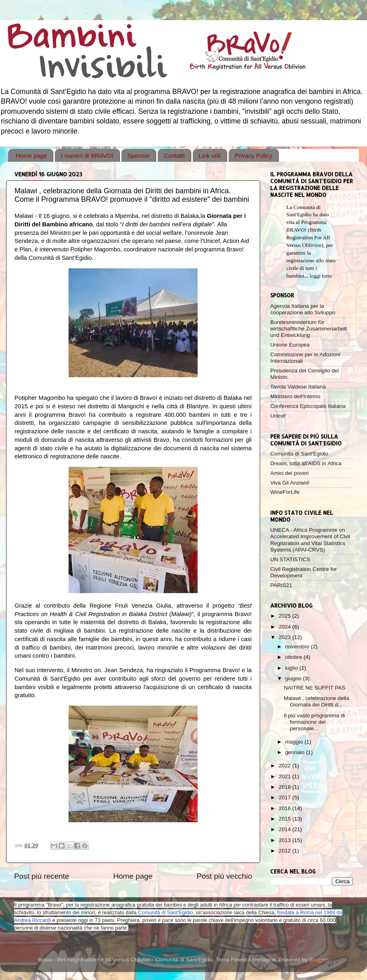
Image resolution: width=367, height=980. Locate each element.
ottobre (294, 657)
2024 (286, 627)
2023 (286, 637)
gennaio (296, 752)
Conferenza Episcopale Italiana (308, 406)
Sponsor (139, 156)
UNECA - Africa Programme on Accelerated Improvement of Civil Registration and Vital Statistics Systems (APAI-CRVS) (310, 540)
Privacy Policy (253, 156)
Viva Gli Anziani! (290, 483)
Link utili (210, 156)
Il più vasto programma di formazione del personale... (315, 722)
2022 (286, 766)
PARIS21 (281, 585)
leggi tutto (321, 276)
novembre (298, 647)
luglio (292, 668)
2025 (286, 616)
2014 (286, 829)
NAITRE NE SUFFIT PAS (315, 688)
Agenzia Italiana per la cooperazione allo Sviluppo (303, 309)
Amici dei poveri (289, 473)
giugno (294, 678)
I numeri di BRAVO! (87, 156)
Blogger (318, 960)
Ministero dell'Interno (295, 396)
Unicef (278, 416)
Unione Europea (290, 345)
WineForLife (285, 492)
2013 (286, 840)
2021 (286, 776)
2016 (286, 808)
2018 (286, 787)
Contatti (174, 156)
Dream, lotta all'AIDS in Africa (306, 463)
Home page (31, 156)
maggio (295, 742)
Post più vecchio (224, 876)
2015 (286, 819)
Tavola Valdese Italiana (298, 387)
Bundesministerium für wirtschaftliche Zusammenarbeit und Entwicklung (309, 329)
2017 (286, 797)
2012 (286, 851)
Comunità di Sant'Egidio (299, 454)
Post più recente (42, 876)
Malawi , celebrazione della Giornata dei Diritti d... (317, 701)
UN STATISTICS (290, 559)
